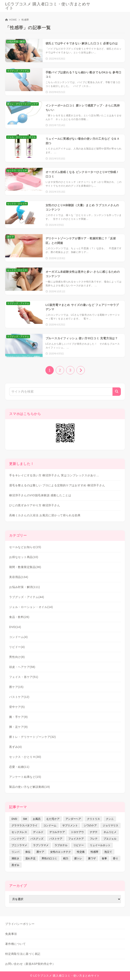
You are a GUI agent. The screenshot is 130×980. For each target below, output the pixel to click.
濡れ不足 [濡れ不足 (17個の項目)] (30, 858)
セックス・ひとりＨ (25, 757)
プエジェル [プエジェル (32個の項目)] (110, 839)
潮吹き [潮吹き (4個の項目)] (15, 858)
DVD (15, 627)
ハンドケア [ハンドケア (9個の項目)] (18, 839)
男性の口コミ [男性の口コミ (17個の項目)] (49, 858)
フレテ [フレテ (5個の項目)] (94, 839)
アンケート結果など (25, 777)
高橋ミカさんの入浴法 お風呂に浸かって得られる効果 (45, 515)
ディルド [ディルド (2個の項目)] (38, 832)
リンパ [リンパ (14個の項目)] (15, 852)
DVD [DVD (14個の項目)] (14, 819)
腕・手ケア (18, 717)
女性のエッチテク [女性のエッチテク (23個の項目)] (61, 852)
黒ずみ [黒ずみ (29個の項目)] (15, 865)
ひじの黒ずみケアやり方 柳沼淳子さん (35, 505)
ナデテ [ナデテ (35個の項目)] (94, 832)
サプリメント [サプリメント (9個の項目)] (70, 825)
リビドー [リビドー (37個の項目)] (79, 845)
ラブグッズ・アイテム (27, 597)
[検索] (117, 392)
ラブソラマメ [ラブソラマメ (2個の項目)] (41, 845)
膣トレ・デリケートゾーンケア (32, 737)
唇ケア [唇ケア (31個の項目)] (40, 852)
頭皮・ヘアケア (22, 667)
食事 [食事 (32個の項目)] (104, 858)
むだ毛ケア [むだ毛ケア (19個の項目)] (53, 819)
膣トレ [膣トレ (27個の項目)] (78, 858)
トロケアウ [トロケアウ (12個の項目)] (77, 832)
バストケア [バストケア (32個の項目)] (56, 839)
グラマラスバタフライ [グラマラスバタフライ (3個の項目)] (24, 825)
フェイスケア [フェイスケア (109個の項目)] (76, 839)
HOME (11, 20)
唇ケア (16, 687)
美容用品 (19, 577)
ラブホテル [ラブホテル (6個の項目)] (61, 845)
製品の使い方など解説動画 (30, 787)
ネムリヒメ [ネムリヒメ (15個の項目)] (110, 832)
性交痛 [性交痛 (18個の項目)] (81, 852)
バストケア (19, 697)
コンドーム (18, 637)
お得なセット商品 (24, 557)
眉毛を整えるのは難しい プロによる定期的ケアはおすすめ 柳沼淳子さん (57, 485)
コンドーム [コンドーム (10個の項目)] (50, 825)
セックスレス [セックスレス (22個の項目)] (19, 832)
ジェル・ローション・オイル (31, 607)
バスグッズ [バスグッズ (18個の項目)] (37, 839)
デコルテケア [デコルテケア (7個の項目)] (57, 832)
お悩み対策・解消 (24, 587)
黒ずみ (16, 747)
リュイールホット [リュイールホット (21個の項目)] (100, 845)
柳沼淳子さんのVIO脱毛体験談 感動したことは (40, 495)
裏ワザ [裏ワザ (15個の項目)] (92, 858)
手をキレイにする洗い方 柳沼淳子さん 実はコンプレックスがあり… (54, 475)
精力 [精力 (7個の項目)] (66, 858)
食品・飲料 (19, 617)
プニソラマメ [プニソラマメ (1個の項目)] (19, 845)
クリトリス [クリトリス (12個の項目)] (93, 819)
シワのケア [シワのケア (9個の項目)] (90, 825)
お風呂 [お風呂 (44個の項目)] (37, 819)
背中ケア (17, 707)
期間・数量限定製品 (25, 567)
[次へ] (81, 370)
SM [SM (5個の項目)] (25, 819)
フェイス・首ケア (24, 677)
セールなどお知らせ (25, 547)
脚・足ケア (18, 727)
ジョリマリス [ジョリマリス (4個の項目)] (110, 825)
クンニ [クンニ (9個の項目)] (110, 819)
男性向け (17, 657)
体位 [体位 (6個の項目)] (28, 852)
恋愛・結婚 (19, 767)
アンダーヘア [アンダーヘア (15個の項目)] (73, 819)
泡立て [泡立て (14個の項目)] (108, 852)
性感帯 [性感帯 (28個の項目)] (94, 852)
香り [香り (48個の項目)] (115, 858)
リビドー (17, 647)
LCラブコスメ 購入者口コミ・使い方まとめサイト (48, 6)
